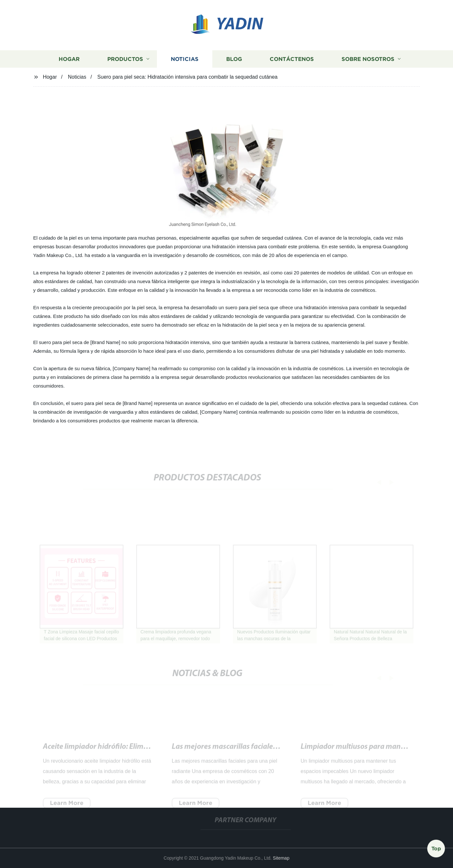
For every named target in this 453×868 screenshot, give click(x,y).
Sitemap (281, 858)
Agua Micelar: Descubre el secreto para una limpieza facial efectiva (280, 750)
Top (436, 848)
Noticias (185, 59)
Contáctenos (292, 59)
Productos (125, 59)
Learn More (67, 806)
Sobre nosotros (368, 59)
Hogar (69, 59)
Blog (234, 59)
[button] (376, 482)
